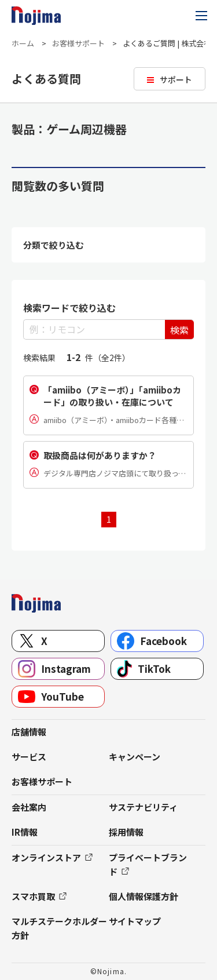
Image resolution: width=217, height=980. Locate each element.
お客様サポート (78, 43)
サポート (176, 79)
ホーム (23, 43)
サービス (29, 757)
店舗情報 (29, 732)
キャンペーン (135, 757)
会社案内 (29, 807)
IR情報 (25, 832)
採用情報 (126, 832)
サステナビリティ (143, 807)
